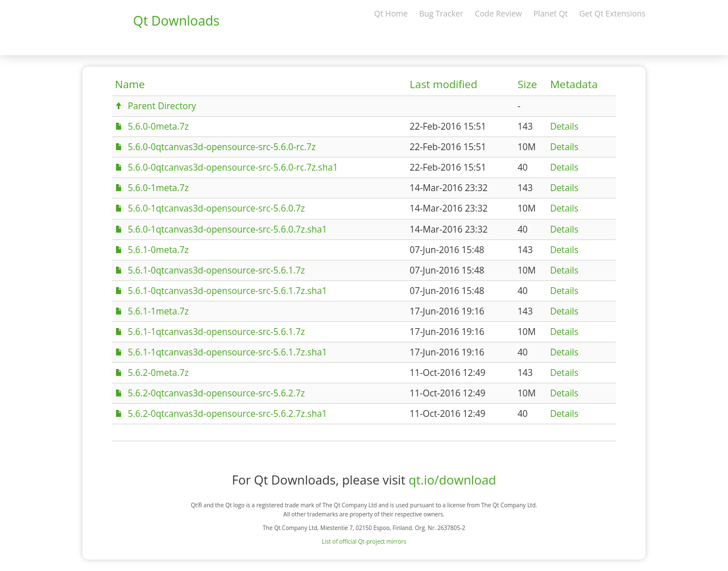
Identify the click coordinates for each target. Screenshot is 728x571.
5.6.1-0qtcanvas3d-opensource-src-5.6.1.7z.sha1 (227, 291)
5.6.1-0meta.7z (158, 250)
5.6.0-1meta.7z (158, 188)
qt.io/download (452, 480)
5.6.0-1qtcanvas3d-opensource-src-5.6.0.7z (216, 208)
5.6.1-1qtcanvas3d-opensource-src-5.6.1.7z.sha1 (227, 352)
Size (527, 84)
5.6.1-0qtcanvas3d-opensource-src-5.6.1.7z (216, 270)
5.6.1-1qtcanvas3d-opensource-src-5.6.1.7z (216, 332)
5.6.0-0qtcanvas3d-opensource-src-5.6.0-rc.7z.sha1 (233, 167)
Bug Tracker (441, 13)
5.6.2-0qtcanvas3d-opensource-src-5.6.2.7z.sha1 (227, 413)
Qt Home (391, 13)
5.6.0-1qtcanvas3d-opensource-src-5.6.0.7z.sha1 (227, 229)
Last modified (443, 84)
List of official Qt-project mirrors (364, 541)
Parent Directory (162, 106)
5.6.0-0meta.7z (158, 126)
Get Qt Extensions (612, 13)
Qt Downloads (176, 20)
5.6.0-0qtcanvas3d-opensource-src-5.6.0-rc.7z (222, 147)
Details (564, 126)
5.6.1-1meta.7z (158, 311)
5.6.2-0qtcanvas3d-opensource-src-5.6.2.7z (216, 393)
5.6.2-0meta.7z (158, 373)
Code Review (499, 13)
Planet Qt (551, 13)
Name (130, 84)
